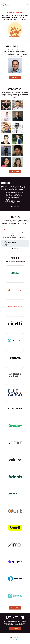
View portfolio (15, 608)
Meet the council (15, 171)
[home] (6, 4)
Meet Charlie (15, 78)
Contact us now (15, 628)
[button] (27, 4)
